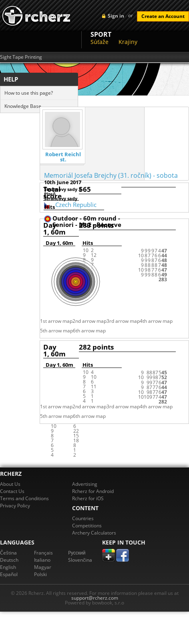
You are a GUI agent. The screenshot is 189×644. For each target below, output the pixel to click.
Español (9, 574)
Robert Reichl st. (63, 157)
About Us (10, 484)
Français (43, 553)
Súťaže (100, 42)
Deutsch (9, 560)
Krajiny (128, 42)
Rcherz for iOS (88, 498)
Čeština (8, 553)
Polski (40, 574)
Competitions (87, 526)
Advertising (85, 484)
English (8, 567)
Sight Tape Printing (21, 57)
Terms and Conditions (24, 498)
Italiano (42, 560)
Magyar (43, 567)
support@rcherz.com (95, 598)
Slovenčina (80, 560)
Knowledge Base (23, 106)
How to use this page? (29, 93)
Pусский (77, 553)
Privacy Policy (15, 506)
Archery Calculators (94, 533)
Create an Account (163, 16)
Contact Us (12, 491)
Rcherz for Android (93, 491)
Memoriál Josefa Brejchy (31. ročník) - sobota (111, 175)
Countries (83, 518)
